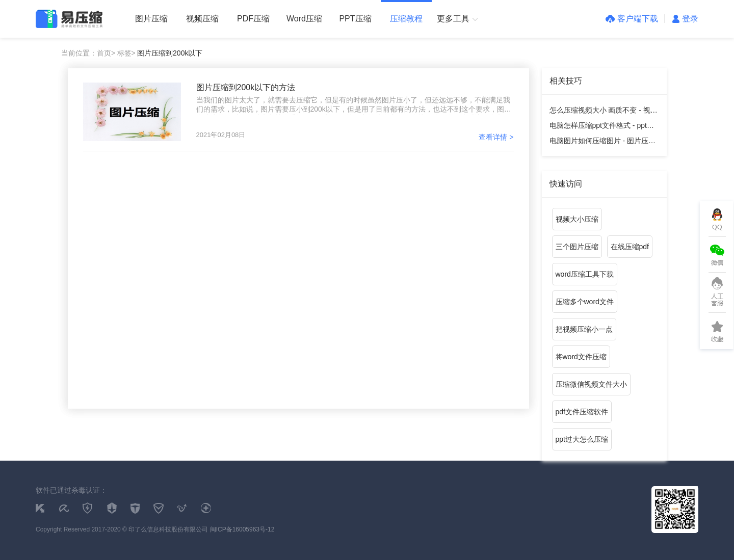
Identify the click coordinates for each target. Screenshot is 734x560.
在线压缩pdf (630, 247)
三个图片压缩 (577, 247)
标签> (126, 53)
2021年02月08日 (221, 135)
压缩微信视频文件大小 (591, 384)
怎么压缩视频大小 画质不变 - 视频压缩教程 (604, 112)
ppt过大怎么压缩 (582, 439)
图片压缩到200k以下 (170, 53)
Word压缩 (304, 19)
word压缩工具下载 (585, 274)
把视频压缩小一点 (584, 329)
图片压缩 (151, 19)
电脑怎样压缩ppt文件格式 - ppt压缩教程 (602, 127)
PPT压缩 (355, 19)
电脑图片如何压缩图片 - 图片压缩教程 (602, 142)
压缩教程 (406, 19)
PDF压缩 (253, 19)
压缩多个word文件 (585, 302)
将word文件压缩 (581, 357)
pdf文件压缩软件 (582, 412)
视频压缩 (202, 19)
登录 (685, 19)
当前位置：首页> (88, 53)
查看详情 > (496, 137)
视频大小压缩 (577, 219)
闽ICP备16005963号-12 (242, 529)
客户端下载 (632, 19)
